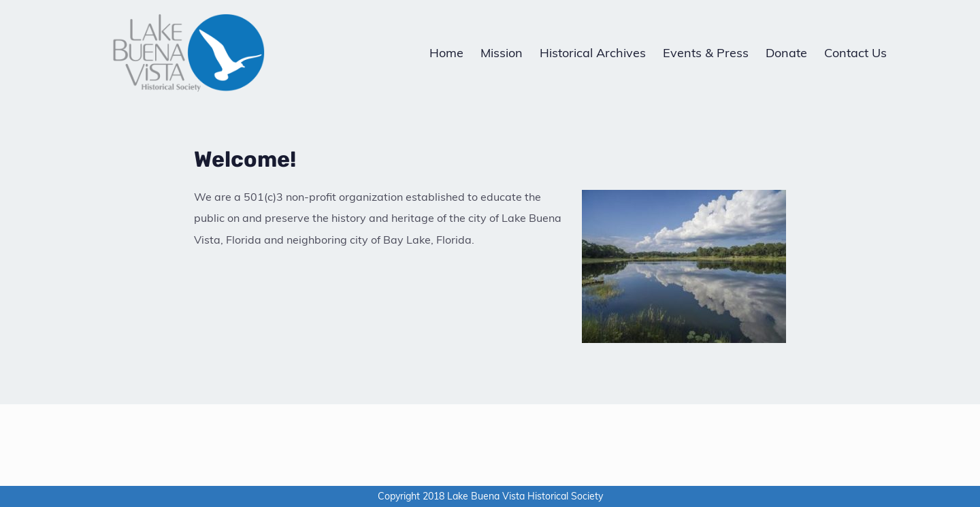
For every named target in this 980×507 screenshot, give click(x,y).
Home (446, 53)
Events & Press (706, 53)
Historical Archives (593, 53)
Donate (786, 53)
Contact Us (855, 53)
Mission (502, 53)
